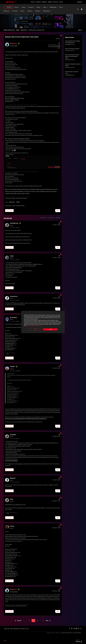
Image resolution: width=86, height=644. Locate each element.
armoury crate (9, 206)
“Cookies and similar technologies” (34, 326)
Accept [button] (50, 329)
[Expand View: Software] (26, 7)
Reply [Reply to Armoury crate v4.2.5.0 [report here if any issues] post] (58, 211)
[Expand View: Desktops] (41, 7)
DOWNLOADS (44, 2)
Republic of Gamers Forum (9, 30)
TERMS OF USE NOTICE (51, 633)
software (18, 202)
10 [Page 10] (29, 621)
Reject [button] (36, 329)
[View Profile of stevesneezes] (14, 296)
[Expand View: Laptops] (47, 7)
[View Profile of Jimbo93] (12, 366)
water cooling (22, 206)
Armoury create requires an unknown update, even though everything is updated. (72, 56)
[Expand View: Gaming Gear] (33, 11)
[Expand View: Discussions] (34, 7)
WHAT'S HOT (56, 2)
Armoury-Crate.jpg (10, 353)
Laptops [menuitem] (45, 7)
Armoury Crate (24, 30)
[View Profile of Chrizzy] (12, 526)
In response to (15, 227)
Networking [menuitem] (37, 11)
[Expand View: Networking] (41, 11)
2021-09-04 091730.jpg (11, 512)
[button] (11, 151)
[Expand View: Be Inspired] (13, 7)
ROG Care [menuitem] (17, 7)
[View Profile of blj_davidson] (13, 317)
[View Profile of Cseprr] (12, 256)
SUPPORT (61, 2)
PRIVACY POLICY (58, 633)
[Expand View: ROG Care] (19, 7)
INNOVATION (38, 2)
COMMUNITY (50, 2)
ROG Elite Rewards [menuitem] (46, 11)
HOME (11, 629)
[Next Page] (48, 621)
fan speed (18, 206)
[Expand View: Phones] (63, 7)
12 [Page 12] (38, 621)
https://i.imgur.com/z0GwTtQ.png (11, 461)
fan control (13, 206)
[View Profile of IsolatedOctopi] (14, 223)
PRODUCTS (33, 2)
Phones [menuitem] (61, 7)
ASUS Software (68, 44)
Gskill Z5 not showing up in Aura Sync (72, 49)
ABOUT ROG (7, 629)
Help (78, 9)
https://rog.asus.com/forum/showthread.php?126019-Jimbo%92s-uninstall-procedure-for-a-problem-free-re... (26, 419)
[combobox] (43, 21)
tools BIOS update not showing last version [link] (36, 30)
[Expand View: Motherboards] (10, 11)
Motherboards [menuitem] (6, 11)
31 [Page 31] (43, 621)
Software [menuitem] (23, 7)
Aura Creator (68, 51)
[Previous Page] (18, 621)
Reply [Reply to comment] (58, 248)
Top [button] (6, 641)
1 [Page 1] (24, 621)
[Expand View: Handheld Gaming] (57, 7)
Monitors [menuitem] (22, 11)
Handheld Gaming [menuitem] (53, 7)
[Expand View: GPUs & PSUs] (18, 11)
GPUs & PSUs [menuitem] (15, 11)
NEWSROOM (16, 629)
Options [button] (80, 30)
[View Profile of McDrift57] (13, 478)
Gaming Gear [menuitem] (30, 11)
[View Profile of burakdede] (13, 435)
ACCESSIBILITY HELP (24, 629)
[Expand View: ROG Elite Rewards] (51, 11)
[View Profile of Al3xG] (12, 499)
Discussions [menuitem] (31, 7)
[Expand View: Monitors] (25, 11)
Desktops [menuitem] (38, 7)
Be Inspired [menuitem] (9, 7)
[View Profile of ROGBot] (59, 48)
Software (18, 30)
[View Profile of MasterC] (14, 43)
